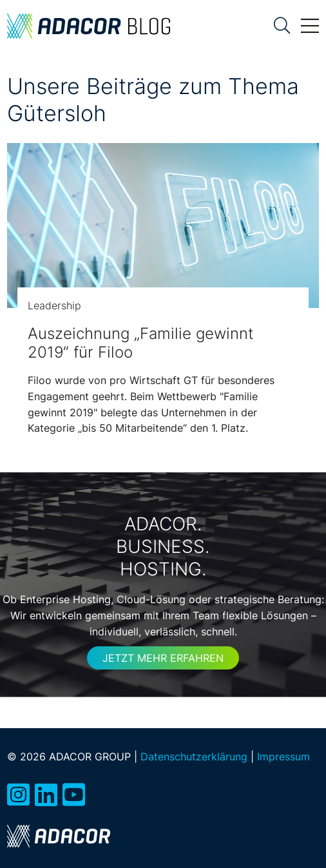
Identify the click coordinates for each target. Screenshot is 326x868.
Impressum (283, 757)
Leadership (54, 305)
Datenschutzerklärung (194, 757)
